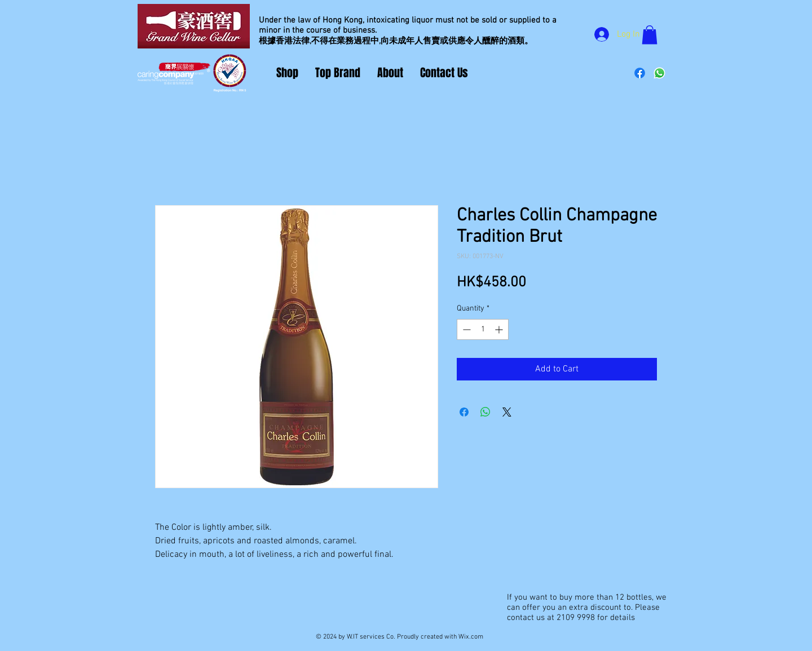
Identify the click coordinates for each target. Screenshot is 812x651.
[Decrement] (465, 329)
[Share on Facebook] (464, 412)
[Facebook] (640, 73)
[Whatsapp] (659, 73)
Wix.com (471, 637)
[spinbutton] (483, 329)
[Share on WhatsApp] (486, 412)
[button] (650, 35)
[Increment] (500, 329)
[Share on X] (507, 412)
